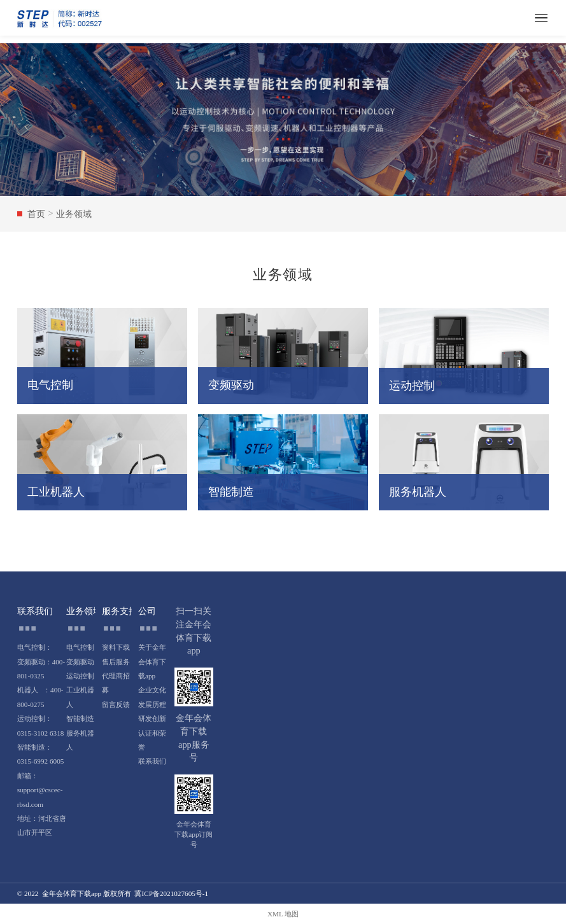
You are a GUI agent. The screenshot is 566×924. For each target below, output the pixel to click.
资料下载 (116, 647)
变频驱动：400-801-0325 (41, 669)
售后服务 (116, 662)
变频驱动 (80, 662)
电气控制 (80, 647)
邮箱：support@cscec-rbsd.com (40, 790)
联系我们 (152, 761)
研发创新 (152, 718)
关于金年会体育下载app (152, 661)
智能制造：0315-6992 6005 (41, 754)
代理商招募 (116, 683)
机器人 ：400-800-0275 (40, 697)
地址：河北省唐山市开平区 (42, 825)
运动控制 (80, 676)
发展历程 (152, 704)
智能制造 (80, 718)
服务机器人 (80, 740)
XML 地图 (283, 914)
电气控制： (35, 647)
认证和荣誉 (152, 740)
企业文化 (152, 690)
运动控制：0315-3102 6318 (41, 725)
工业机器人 (80, 697)
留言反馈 (116, 704)
